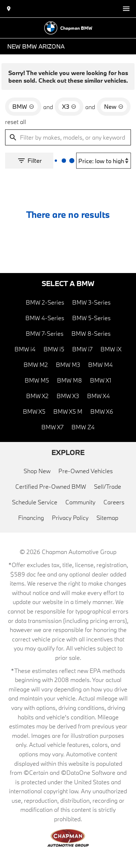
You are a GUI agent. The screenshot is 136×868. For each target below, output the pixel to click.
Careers (114, 502)
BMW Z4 (83, 427)
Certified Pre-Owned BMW (51, 486)
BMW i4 (25, 349)
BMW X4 (98, 396)
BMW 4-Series (45, 318)
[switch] (126, 9)
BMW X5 (34, 411)
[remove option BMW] (23, 107)
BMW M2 (36, 365)
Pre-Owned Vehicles (86, 471)
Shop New (37, 471)
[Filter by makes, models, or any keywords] (68, 137)
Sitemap (107, 518)
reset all (16, 122)
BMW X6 (102, 411)
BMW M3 (68, 365)
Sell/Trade (108, 486)
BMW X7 (52, 427)
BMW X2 (37, 396)
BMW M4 (100, 365)
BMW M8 (69, 380)
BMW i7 (82, 349)
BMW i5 (54, 349)
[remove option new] (114, 107)
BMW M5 (37, 380)
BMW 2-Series (45, 302)
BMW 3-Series (91, 302)
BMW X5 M (68, 411)
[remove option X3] (69, 107)
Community (80, 502)
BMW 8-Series (91, 333)
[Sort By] (104, 161)
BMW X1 (101, 380)
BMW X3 (68, 396)
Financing (31, 518)
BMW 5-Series (91, 318)
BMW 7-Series (45, 333)
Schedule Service (35, 502)
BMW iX (111, 349)
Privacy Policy (70, 518)
